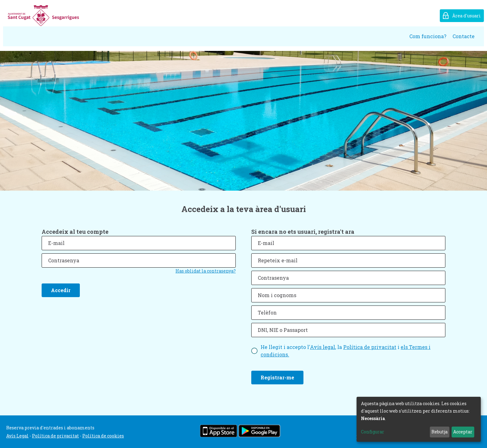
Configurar (373, 432)
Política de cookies (103, 436)
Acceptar (463, 432)
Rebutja (439, 432)
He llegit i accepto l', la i (346, 351)
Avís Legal (17, 436)
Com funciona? (428, 36)
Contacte (464, 36)
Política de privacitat (370, 347)
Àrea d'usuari (467, 16)
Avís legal (323, 347)
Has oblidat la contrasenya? (206, 271)
